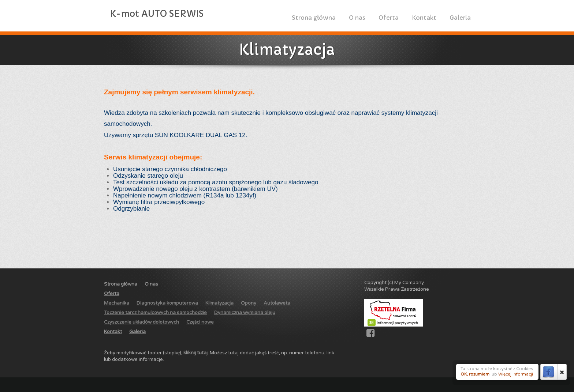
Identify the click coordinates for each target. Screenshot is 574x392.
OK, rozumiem (475, 374)
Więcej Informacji (516, 374)
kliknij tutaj (195, 353)
